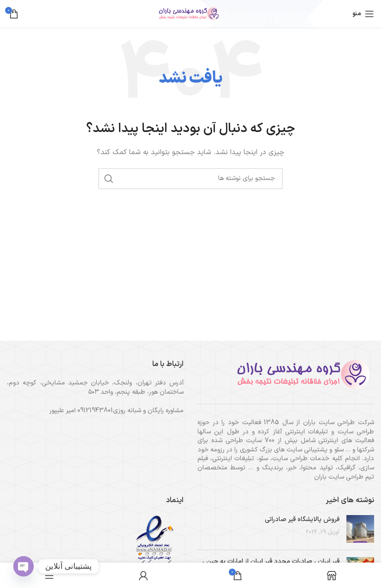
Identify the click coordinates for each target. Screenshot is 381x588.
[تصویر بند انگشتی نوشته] (360, 529)
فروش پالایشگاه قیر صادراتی (302, 519)
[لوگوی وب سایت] (190, 14)
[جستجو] (190, 179)
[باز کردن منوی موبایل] (363, 14)
